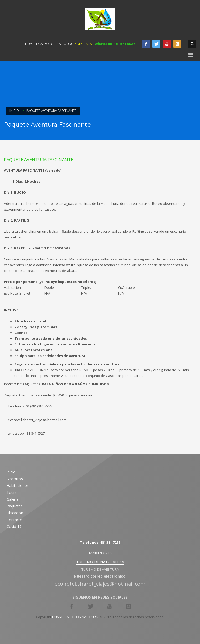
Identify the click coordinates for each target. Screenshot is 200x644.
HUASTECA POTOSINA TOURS (49, 44)
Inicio (14, 111)
